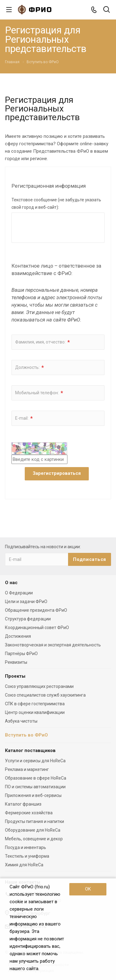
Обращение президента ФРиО (36, 610)
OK (88, 889)
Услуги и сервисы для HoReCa (35, 761)
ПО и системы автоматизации (35, 787)
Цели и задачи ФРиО (26, 602)
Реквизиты (16, 662)
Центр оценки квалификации (35, 712)
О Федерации (19, 593)
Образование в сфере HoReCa (36, 778)
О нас (11, 583)
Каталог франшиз (23, 804)
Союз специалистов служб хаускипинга (45, 695)
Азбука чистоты (21, 721)
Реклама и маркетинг (27, 769)
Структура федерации (28, 619)
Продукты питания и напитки (34, 821)
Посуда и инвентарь (26, 847)
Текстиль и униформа (27, 856)
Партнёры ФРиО (21, 654)
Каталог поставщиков (30, 750)
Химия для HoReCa (24, 865)
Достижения (18, 636)
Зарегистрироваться (57, 473)
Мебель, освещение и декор (34, 839)
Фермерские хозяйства (29, 813)
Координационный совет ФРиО (37, 628)
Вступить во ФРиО (26, 735)
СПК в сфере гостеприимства (35, 704)
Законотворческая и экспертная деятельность (53, 645)
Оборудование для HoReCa (33, 830)
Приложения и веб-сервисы (33, 795)
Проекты (15, 676)
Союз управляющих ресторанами (39, 686)
